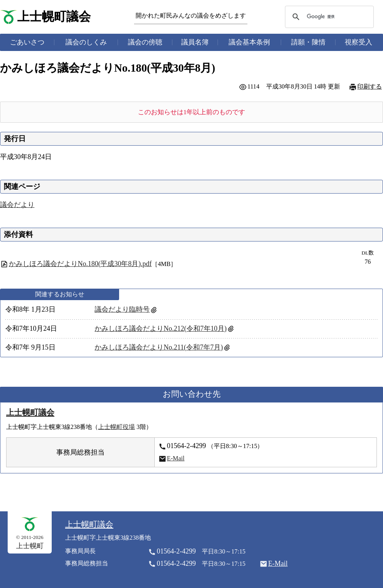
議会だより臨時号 (122, 309)
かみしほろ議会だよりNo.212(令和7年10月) (161, 328)
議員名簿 (195, 42)
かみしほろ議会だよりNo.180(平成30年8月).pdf (80, 264)
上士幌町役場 (116, 427)
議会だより (17, 205)
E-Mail (176, 458)
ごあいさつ (27, 42)
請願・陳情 (308, 42)
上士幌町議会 (54, 17)
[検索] (328, 17)
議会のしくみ (86, 42)
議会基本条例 (249, 42)
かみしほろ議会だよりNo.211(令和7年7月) (159, 347)
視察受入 (358, 42)
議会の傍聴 (145, 42)
